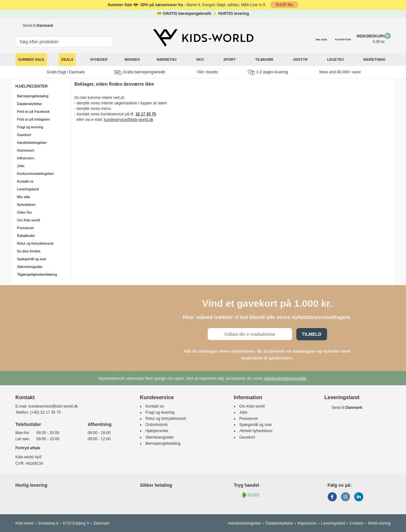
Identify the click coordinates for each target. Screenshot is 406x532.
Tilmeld (312, 334)
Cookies (357, 523)
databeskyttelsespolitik (285, 378)
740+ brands (207, 72)
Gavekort (24, 135)
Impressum (26, 150)
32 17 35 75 (146, 114)
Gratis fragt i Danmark (66, 72)
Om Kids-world (29, 220)
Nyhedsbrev (27, 205)
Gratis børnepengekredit (140, 72)
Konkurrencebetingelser (36, 174)
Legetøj (336, 59)
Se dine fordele (29, 251)
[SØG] (108, 39)
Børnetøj (167, 59)
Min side (24, 197)
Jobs (21, 166)
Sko (200, 59)
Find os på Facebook (33, 112)
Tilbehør (265, 59)
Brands (132, 59)
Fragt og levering (30, 127)
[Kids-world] (203, 38)
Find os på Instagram (33, 119)
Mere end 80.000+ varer (340, 72)
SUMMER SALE (31, 59)
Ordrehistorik (157, 425)
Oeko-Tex (25, 212)
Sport (230, 59)
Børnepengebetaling (33, 96)
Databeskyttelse (30, 104)
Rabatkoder (26, 236)
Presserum (26, 228)
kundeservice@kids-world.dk (129, 120)
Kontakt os (25, 181)
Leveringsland (28, 189)
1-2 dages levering (268, 72)
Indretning (375, 59)
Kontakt (25, 397)
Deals (67, 59)
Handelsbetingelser (32, 143)
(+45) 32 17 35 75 (45, 412)
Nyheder (99, 59)
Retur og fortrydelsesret (35, 243)
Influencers (26, 158)
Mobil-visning (379, 523)
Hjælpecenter (157, 431)
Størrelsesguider (30, 267)
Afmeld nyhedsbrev (256, 431)
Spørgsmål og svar (32, 259)
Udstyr (301, 59)
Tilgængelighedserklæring (37, 274)
